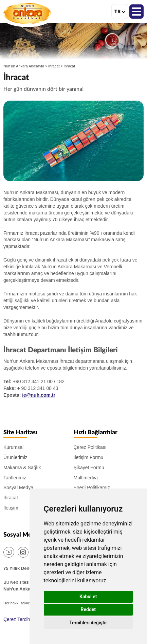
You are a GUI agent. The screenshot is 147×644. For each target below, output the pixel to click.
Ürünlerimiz (15, 457)
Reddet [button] (88, 609)
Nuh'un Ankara (27, 13)
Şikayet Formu (89, 468)
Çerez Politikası (90, 447)
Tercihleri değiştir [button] (88, 623)
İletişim (11, 508)
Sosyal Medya (18, 487)
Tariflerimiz (15, 478)
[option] (73, 141)
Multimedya (86, 478)
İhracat (54, 66)
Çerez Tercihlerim (22, 619)
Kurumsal (13, 447)
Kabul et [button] (88, 597)
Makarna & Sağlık (22, 468)
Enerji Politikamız (92, 487)
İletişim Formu (89, 457)
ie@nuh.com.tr (39, 395)
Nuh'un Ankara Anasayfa (24, 66)
